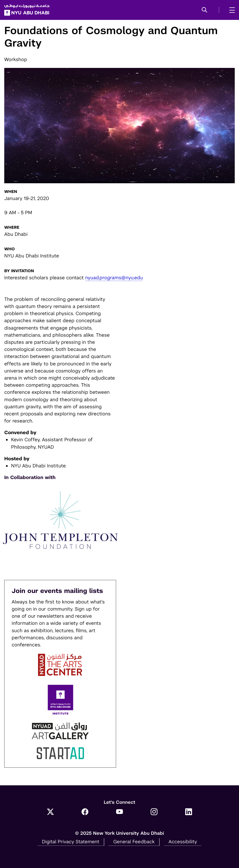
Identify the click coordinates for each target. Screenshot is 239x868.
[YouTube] (119, 812)
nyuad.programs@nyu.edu (114, 278)
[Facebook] (85, 812)
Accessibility (183, 842)
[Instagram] (154, 812)
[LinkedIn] (189, 812)
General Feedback (134, 842)
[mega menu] (230, 10)
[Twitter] (51, 812)
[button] (205, 10)
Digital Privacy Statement (71, 842)
